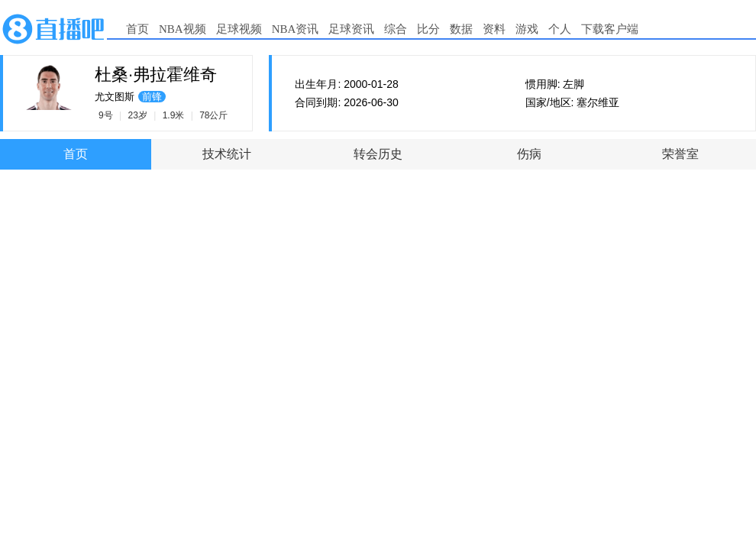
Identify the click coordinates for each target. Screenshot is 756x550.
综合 (396, 29)
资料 (494, 29)
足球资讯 (351, 29)
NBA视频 (183, 29)
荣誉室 (680, 154)
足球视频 (239, 29)
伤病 (529, 154)
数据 (461, 29)
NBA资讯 (296, 29)
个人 (560, 29)
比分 (428, 29)
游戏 (527, 29)
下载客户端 (610, 29)
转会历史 (378, 154)
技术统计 (227, 154)
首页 (137, 29)
